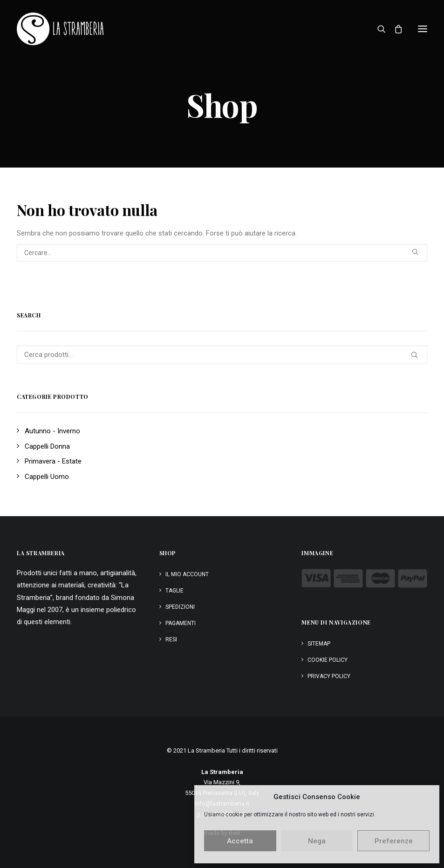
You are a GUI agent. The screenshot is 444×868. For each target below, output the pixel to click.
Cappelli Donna (47, 446)
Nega (317, 841)
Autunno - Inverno (52, 431)
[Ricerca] (377, 29)
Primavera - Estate (53, 461)
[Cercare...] (222, 253)
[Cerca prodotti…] (222, 355)
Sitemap (319, 644)
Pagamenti (181, 623)
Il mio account (187, 574)
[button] (423, 29)
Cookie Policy (328, 660)
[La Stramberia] (60, 29)
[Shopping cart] (394, 29)
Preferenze (394, 841)
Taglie (174, 591)
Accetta (240, 841)
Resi (171, 639)
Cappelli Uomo (47, 477)
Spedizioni (180, 607)
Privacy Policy (329, 676)
